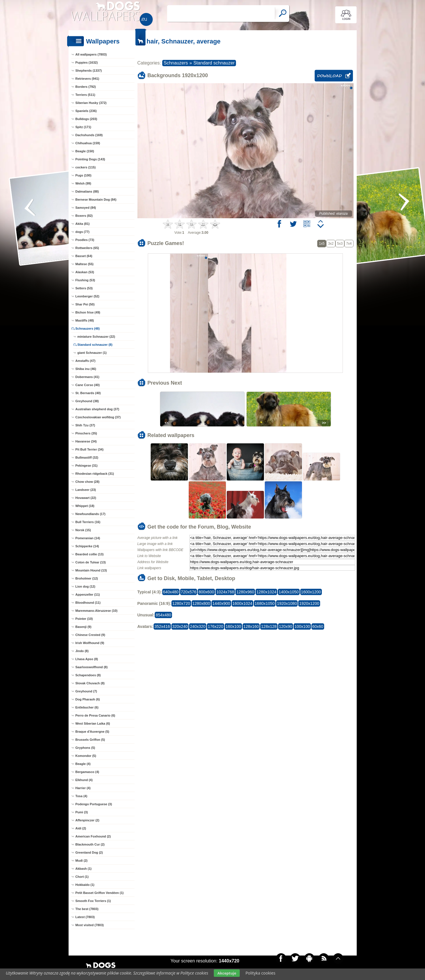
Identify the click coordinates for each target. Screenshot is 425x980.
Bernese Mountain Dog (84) (96, 200)
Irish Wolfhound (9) (90, 643)
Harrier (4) (83, 788)
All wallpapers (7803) (91, 54)
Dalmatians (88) (87, 191)
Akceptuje (227, 973)
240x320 (198, 626)
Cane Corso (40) (88, 385)
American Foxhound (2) (93, 836)
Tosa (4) (81, 796)
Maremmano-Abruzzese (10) (97, 611)
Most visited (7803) (90, 925)
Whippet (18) (85, 506)
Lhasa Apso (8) (87, 659)
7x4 (349, 244)
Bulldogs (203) (86, 119)
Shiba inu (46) (86, 369)
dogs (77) (83, 232)
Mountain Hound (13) (91, 570)
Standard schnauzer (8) (95, 345)
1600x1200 (311, 592)
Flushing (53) (85, 280)
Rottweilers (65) (87, 248)
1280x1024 (266, 592)
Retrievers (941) (87, 79)
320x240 (180, 626)
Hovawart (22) (86, 498)
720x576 (189, 592)
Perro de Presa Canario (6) (95, 715)
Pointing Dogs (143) (90, 159)
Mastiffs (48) (85, 320)
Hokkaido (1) (85, 885)
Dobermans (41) (87, 377)
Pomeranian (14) (88, 538)
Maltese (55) (85, 264)
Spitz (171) (83, 127)
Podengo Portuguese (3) (94, 804)
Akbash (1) (84, 869)
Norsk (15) (83, 530)
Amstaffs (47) (86, 361)
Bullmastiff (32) (87, 457)
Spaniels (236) (86, 111)
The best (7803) (87, 909)
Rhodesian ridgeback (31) (95, 474)
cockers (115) (86, 167)
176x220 (216, 626)
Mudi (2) (82, 861)
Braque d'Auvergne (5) (92, 732)
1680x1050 (265, 603)
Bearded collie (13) (90, 554)
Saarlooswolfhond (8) (92, 667)
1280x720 (181, 603)
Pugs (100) (84, 175)
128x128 (269, 626)
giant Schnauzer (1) (92, 353)
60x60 (318, 626)
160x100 (233, 626)
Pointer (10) (84, 619)
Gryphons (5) (85, 748)
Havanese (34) (86, 441)
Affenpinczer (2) (87, 820)
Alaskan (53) (85, 272)
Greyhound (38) (87, 401)
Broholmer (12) (87, 578)
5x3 (340, 244)
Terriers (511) (85, 95)
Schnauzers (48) (88, 328)
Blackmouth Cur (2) (90, 844)
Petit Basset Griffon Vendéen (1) (100, 893)
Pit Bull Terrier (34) (90, 449)
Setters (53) (84, 288)
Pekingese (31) (87, 466)
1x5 (322, 244)
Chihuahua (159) (88, 143)
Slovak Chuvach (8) (90, 683)
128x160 (251, 626)
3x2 (331, 244)
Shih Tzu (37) (85, 425)
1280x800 (201, 603)
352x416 (162, 626)
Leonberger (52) (87, 296)
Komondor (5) (86, 756)
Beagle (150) (85, 151)
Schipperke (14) (87, 546)
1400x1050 (289, 592)
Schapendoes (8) (88, 675)
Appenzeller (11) (88, 595)
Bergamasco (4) (87, 772)
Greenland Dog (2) (89, 852)
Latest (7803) (85, 917)
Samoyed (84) (86, 208)
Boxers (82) (84, 216)
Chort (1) (82, 877)
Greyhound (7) (86, 691)
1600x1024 (242, 603)
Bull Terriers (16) (88, 522)
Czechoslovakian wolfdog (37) (98, 417)
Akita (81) (83, 224)
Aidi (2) (81, 828)
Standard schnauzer (214, 63)
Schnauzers (176, 63)
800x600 (206, 592)
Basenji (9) (84, 627)
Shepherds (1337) (89, 71)
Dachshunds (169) (89, 135)
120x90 (286, 626)
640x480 (171, 592)
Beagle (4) (83, 764)
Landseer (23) (86, 490)
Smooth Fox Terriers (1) (93, 901)
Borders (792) (86, 87)
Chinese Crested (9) (90, 635)
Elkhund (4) (84, 780)
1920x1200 (309, 603)
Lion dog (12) (85, 586)
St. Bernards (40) (88, 393)
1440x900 (221, 603)
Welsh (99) (83, 183)
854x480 (163, 615)
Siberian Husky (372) (91, 103)
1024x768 (225, 592)
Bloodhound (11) (88, 603)
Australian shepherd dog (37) (97, 409)
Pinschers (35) (86, 433)
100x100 (302, 626)
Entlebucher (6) (87, 707)
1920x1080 (287, 603)
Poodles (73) (85, 240)
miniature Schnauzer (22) (96, 337)
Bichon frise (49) (88, 312)
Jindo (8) (82, 651)
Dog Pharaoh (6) (88, 699)
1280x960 (245, 592)
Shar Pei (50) (85, 304)
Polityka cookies (260, 973)
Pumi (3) (82, 812)
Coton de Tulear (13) (91, 562)
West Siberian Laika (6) (93, 723)
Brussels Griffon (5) (90, 740)
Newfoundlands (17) (91, 514)
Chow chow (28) (88, 482)
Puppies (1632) (87, 62)
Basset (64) (84, 256)
